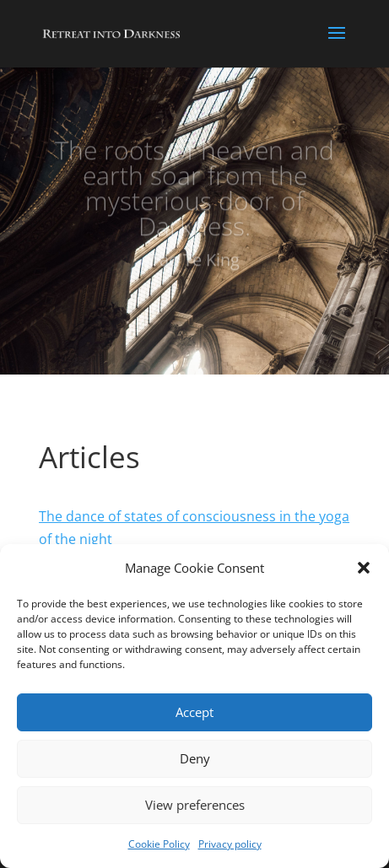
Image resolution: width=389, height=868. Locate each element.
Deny (195, 758)
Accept (194, 712)
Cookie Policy (159, 844)
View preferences (195, 805)
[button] (364, 568)
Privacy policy (230, 844)
